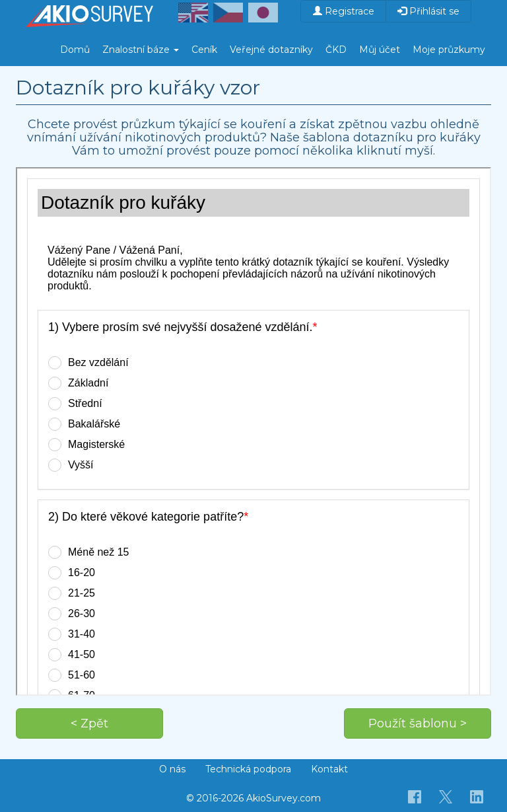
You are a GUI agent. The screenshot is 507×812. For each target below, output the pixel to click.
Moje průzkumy (449, 50)
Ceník (204, 50)
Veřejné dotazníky (271, 50)
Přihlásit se (428, 11)
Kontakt (329, 769)
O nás (172, 769)
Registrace (344, 11)
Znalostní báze (141, 50)
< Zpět (89, 723)
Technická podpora (248, 769)
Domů (75, 50)
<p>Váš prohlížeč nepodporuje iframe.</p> (253, 431)
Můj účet (380, 50)
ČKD (336, 50)
